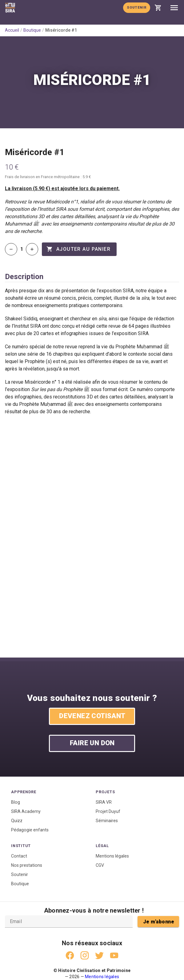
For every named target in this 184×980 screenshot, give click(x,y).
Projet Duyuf (108, 811)
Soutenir (137, 7)
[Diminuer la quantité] (11, 249)
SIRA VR (104, 802)
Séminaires (107, 821)
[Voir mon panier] (158, 8)
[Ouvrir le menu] (174, 8)
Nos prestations (27, 865)
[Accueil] (10, 8)
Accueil (12, 30)
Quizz (17, 821)
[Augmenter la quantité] (32, 249)
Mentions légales (112, 856)
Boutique (32, 30)
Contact (19, 856)
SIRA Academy (26, 811)
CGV (100, 865)
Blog (16, 802)
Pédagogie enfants (30, 830)
